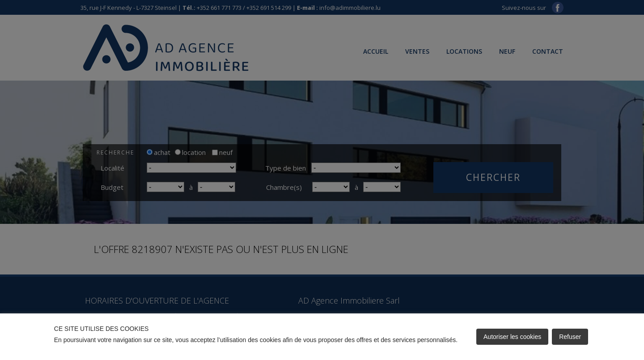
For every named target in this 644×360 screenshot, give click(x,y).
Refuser (570, 337)
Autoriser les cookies (512, 337)
